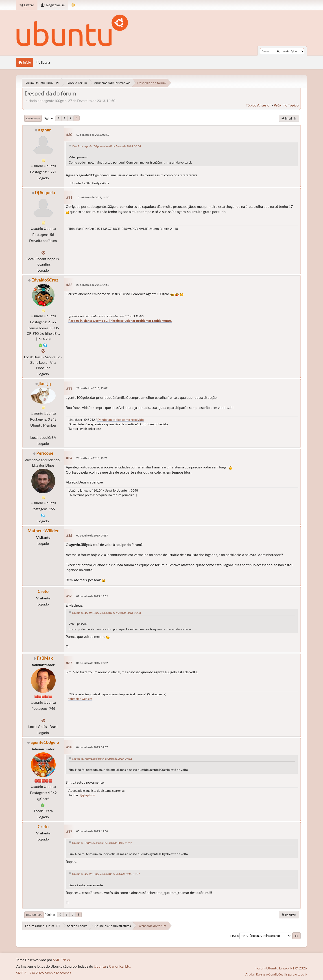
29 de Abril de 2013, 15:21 (92, 458)
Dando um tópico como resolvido (121, 420)
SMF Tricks (61, 960)
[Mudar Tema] (73, 5)
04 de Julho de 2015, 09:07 (92, 747)
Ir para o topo (34, 915)
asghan (45, 130)
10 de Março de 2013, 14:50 (93, 197)
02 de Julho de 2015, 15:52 (92, 596)
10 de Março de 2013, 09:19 (93, 135)
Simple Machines (58, 973)
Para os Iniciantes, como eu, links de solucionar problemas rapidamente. (120, 320)
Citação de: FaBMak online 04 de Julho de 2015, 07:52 (102, 759)
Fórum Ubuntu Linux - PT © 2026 (281, 968)
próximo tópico (286, 105)
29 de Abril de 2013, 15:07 (92, 388)
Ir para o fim (33, 118)
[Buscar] (278, 51)
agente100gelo (45, 742)
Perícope (45, 453)
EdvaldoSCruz (45, 280)
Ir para (234, 936)
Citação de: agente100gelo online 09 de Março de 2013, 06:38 (106, 146)
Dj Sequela (45, 192)
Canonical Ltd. (120, 966)
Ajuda (250, 974)
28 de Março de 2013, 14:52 (93, 285)
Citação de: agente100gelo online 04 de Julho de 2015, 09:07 (106, 874)
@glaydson (88, 795)
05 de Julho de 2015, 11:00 (92, 831)
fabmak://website (80, 699)
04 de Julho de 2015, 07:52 (92, 663)
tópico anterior (258, 105)
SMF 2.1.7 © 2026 (30, 973)
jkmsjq (45, 383)
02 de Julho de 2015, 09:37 (92, 535)
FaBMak (45, 658)
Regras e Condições (270, 974)
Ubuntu (100, 966)
